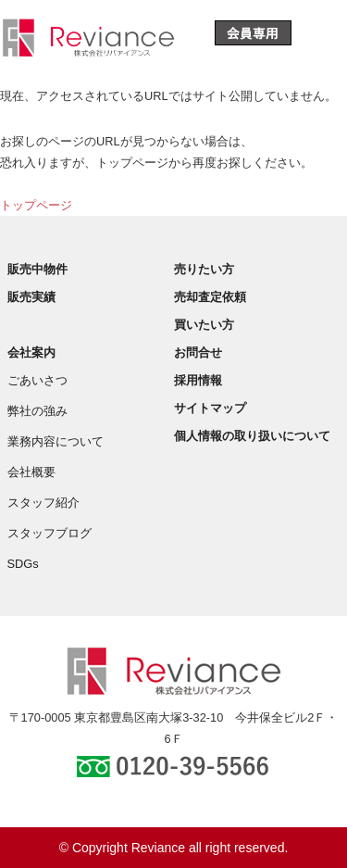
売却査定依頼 (210, 297)
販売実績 (31, 297)
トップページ (36, 205)
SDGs (23, 564)
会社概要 (31, 472)
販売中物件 (37, 269)
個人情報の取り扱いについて (252, 436)
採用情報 (198, 380)
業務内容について (56, 441)
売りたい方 (204, 269)
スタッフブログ (50, 533)
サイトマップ (210, 408)
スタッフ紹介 (43, 503)
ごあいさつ (37, 380)
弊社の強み (37, 411)
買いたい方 (204, 325)
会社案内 (31, 352)
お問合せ (198, 352)
